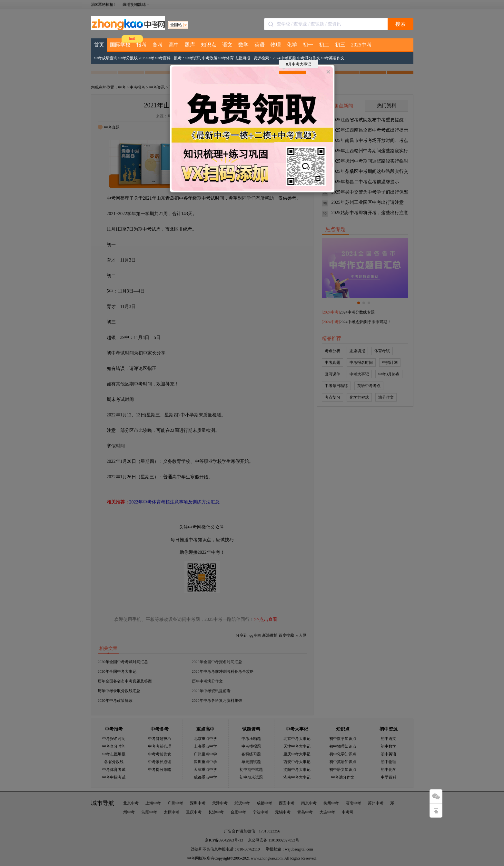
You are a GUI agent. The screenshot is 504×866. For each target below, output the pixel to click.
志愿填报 (242, 58)
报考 (142, 45)
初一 (308, 45)
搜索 (400, 24)
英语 (260, 45)
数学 (243, 45)
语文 (227, 45)
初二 (324, 45)
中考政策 (210, 58)
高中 (174, 45)
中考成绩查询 (106, 58)
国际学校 (120, 45)
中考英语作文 (333, 58)
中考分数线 (128, 58)
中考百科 (163, 58)
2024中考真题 (284, 58)
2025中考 (361, 45)
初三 (340, 45)
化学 (292, 45)
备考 (158, 45)
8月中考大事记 (297, 65)
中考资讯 (193, 58)
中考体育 (226, 58)
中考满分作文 (309, 58)
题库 (190, 45)
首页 (99, 45)
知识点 (209, 45)
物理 (276, 45)
